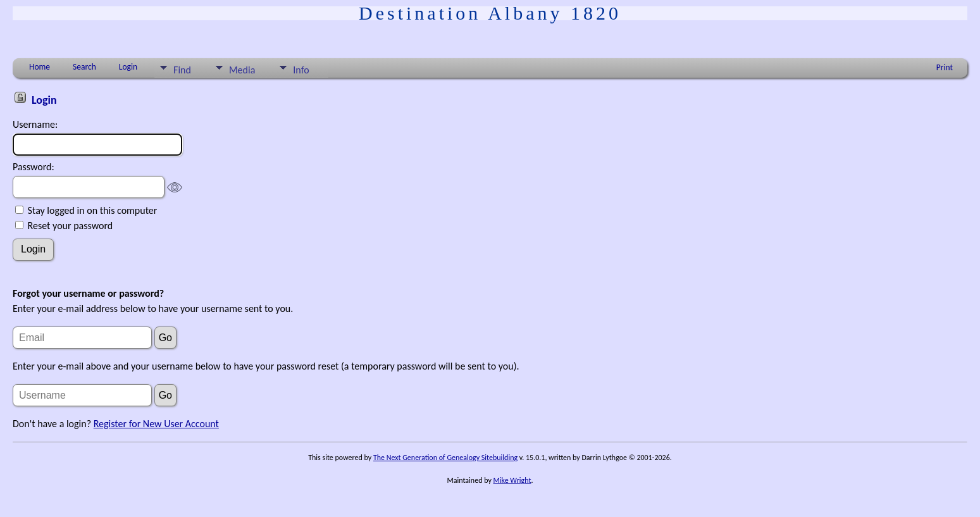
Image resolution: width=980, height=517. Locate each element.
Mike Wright (512, 480)
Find (182, 70)
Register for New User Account (156, 424)
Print (945, 67)
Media (242, 70)
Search (84, 67)
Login (128, 67)
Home (40, 67)
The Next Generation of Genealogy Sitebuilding (445, 458)
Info (301, 70)
